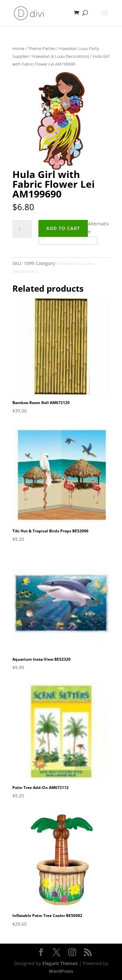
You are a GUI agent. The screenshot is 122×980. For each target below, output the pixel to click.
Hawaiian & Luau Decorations (61, 56)
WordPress (61, 971)
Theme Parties (42, 48)
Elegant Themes (60, 963)
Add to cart (63, 228)
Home (18, 48)
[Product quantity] (22, 229)
